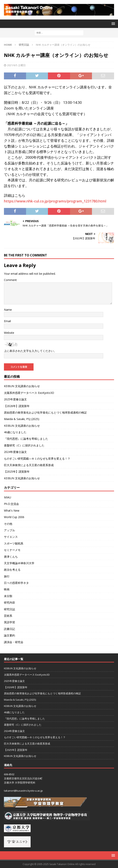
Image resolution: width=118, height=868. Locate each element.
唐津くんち (11, 557)
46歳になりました (15, 432)
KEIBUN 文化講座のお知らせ (22, 386)
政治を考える (12, 570)
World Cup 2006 (14, 517)
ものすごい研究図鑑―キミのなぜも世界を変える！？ (37, 459)
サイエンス (11, 537)
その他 (8, 524)
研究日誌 (9, 609)
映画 (7, 589)
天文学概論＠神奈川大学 (19, 563)
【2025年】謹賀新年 (17, 472)
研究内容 (9, 602)
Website (9, 333)
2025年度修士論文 (15, 399)
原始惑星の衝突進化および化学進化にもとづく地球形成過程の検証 (45, 412)
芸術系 (8, 616)
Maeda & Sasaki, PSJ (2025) (22, 419)
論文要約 (9, 635)
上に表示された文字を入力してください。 (30, 351)
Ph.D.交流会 (11, 504)
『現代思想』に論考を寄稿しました (26, 439)
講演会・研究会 (14, 642)
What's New (12, 511)
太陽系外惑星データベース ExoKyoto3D (29, 393)
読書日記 (9, 629)
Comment (10, 280)
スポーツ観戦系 (14, 543)
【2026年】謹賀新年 (17, 406)
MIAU (7, 497)
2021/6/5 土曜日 (16, 65)
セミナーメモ (12, 550)
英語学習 (9, 622)
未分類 (8, 596)
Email (7, 321)
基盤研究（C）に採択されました (24, 445)
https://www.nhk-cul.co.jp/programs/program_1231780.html (55, 201)
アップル (9, 530)
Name (8, 310)
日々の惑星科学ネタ (16, 583)
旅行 (7, 576)
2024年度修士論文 (15, 452)
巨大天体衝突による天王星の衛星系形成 (29, 465)
